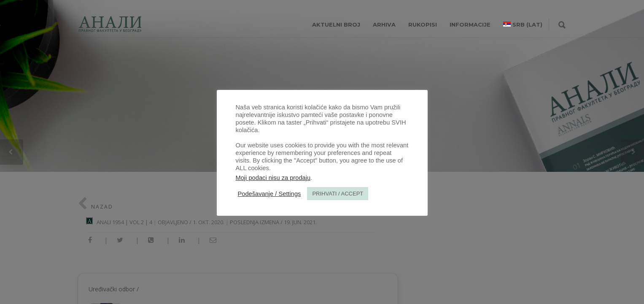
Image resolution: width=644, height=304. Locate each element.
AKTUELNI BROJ (336, 24)
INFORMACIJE (470, 24)
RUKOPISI (423, 24)
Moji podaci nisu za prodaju (273, 178)
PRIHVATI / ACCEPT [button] (338, 194)
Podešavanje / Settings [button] (269, 194)
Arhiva (384, 24)
